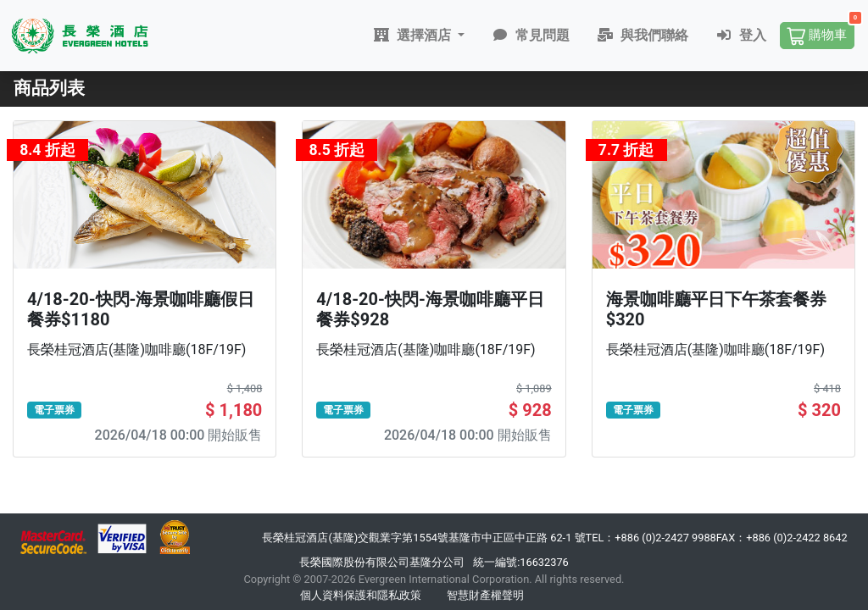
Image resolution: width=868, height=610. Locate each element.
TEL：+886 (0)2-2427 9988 (651, 538)
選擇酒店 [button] (415, 35)
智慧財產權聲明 (485, 595)
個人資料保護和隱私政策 (361, 595)
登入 (743, 35)
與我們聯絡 (644, 35)
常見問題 (532, 35)
